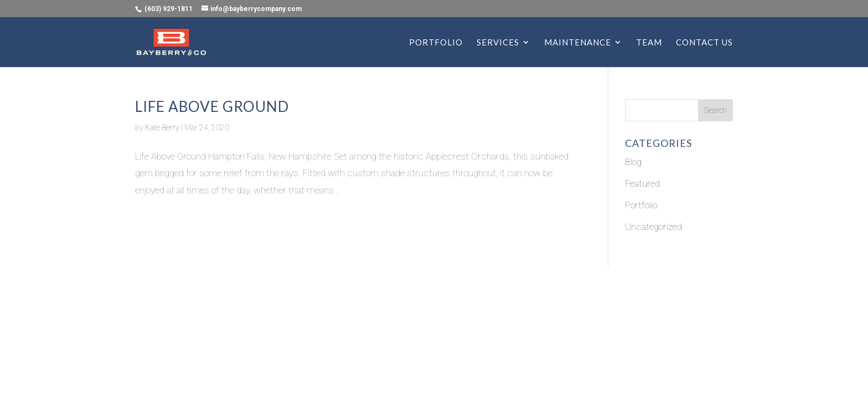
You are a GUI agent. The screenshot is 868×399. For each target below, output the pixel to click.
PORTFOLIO (436, 43)
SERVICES (498, 43)
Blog (633, 162)
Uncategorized (653, 227)
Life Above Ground (212, 106)
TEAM (649, 43)
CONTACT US (704, 43)
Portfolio (641, 205)
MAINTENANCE (578, 43)
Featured (642, 183)
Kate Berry (162, 127)
